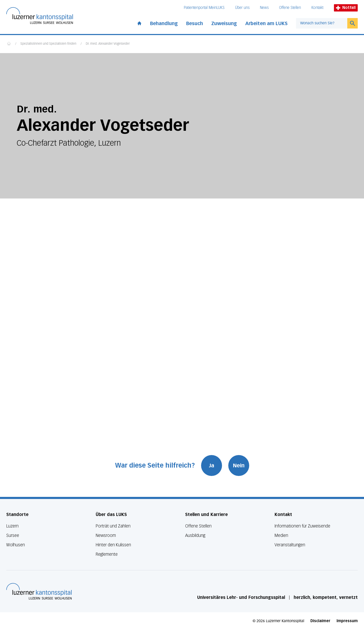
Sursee (13, 535)
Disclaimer (320, 621)
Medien (281, 535)
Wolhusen (16, 545)
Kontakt (317, 8)
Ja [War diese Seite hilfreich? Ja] (212, 466)
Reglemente (107, 554)
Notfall (346, 8)
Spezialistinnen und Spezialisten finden (48, 44)
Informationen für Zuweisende (302, 526)
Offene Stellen (290, 8)
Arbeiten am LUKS (266, 24)
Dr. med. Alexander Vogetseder (108, 44)
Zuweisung (224, 24)
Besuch (195, 24)
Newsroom (106, 535)
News (264, 8)
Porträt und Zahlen (113, 526)
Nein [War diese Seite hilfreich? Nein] (239, 466)
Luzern (12, 526)
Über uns (242, 8)
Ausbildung (195, 535)
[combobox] (322, 23)
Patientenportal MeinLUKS (204, 8)
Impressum (347, 621)
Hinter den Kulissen (113, 545)
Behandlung (164, 24)
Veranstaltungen (290, 545)
